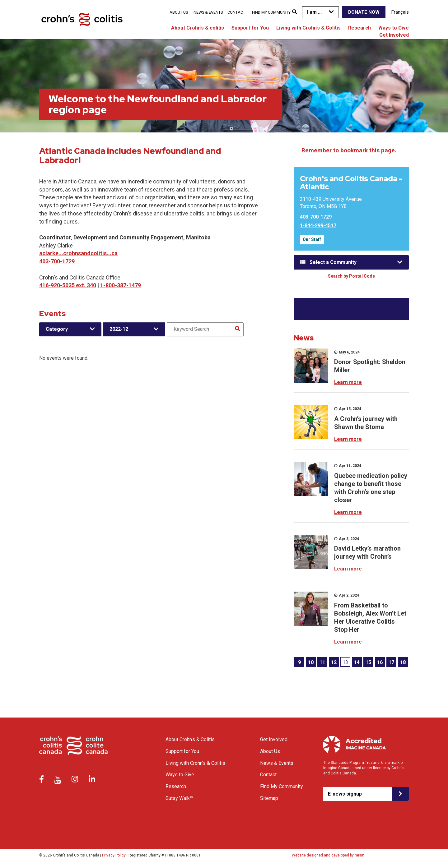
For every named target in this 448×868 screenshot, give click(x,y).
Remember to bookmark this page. (349, 150)
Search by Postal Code (351, 276)
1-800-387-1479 (121, 285)
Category (57, 329)
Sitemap (269, 798)
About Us (179, 12)
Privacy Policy (114, 855)
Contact (236, 12)
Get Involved (394, 35)
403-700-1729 (57, 261)
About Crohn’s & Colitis (190, 739)
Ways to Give (394, 28)
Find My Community (271, 12)
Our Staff (312, 239)
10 (311, 662)
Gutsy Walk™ (179, 798)
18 (403, 662)
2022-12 (119, 329)
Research (359, 28)
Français (400, 12)
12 (334, 662)
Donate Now (364, 12)
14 (357, 662)
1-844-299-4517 (318, 226)
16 (380, 662)
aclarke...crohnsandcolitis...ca (78, 253)
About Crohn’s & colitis (198, 28)
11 (322, 662)
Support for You (250, 28)
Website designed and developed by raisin (328, 855)
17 (391, 662)
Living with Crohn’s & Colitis (308, 28)
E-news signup (345, 794)
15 (368, 662)
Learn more (348, 382)
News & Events (208, 12)
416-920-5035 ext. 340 (68, 285)
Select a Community (333, 262)
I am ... (314, 12)
